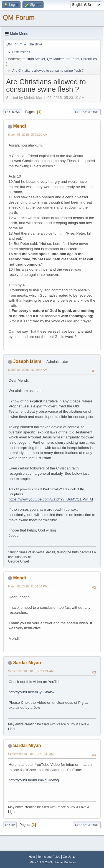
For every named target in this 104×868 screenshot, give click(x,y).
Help (32, 857)
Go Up (10, 825)
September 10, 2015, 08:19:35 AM (31, 754)
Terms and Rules (49, 857)
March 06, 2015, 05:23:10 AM (28, 135)
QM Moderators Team (63, 59)
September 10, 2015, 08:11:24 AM (31, 671)
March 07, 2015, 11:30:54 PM (28, 586)
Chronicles (89, 59)
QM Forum (19, 17)
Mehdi (19, 126)
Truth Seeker (36, 59)
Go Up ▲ (69, 857)
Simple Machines (65, 862)
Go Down (13, 112)
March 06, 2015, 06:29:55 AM (28, 370)
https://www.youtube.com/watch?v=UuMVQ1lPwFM (51, 499)
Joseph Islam (27, 361)
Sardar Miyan (27, 663)
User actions (87, 112)
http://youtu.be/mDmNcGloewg (34, 780)
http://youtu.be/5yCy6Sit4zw (31, 692)
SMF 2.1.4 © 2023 (40, 862)
